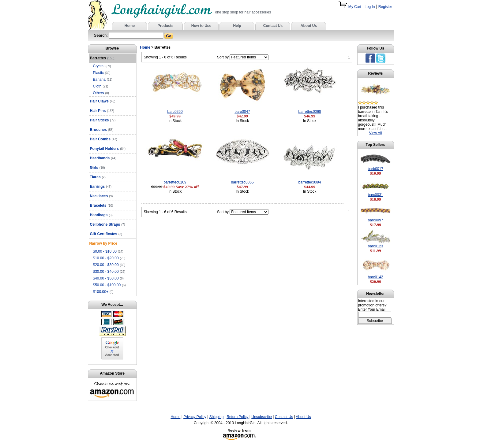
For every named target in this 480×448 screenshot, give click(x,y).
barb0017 (375, 169)
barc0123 (375, 246)
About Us (303, 417)
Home (145, 47)
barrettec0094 (310, 182)
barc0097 (375, 220)
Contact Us (284, 417)
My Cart (350, 7)
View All (376, 133)
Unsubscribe (262, 417)
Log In (370, 7)
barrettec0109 (175, 182)
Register (385, 7)
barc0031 (375, 195)
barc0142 (375, 277)
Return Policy (237, 417)
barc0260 (175, 112)
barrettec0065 (242, 182)
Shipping (217, 417)
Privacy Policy (195, 417)
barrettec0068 (310, 112)
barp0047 (242, 112)
